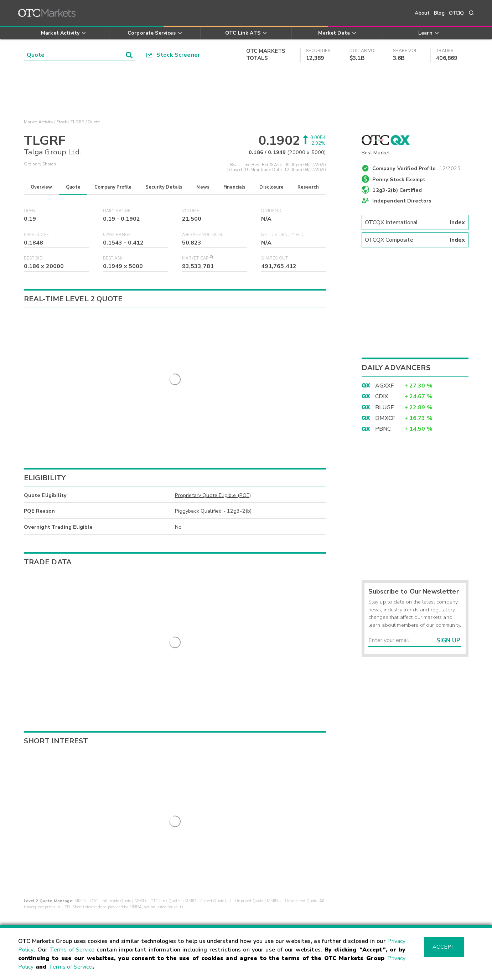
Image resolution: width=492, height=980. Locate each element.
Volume (191, 211)
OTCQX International (415, 222)
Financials (235, 187)
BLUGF (385, 407)
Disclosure (271, 187)
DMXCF (385, 418)
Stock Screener (173, 55)
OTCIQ (457, 13)
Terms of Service (72, 950)
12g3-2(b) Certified (397, 190)
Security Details (164, 187)
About (422, 13)
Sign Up (448, 640)
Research (308, 187)
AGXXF (385, 386)
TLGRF (77, 122)
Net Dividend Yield (283, 235)
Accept (444, 947)
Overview (41, 187)
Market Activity (38, 122)
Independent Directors (402, 201)
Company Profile (113, 187)
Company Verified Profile (416, 167)
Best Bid (33, 258)
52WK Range (117, 235)
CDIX (382, 396)
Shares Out (275, 258)
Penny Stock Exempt (399, 179)
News (203, 187)
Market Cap (198, 258)
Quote (73, 187)
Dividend (271, 211)
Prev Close (37, 235)
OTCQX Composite (415, 240)
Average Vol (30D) (202, 235)
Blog (439, 13)
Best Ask (113, 258)
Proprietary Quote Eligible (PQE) (213, 455)
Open (30, 211)
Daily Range (117, 211)
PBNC (383, 429)
